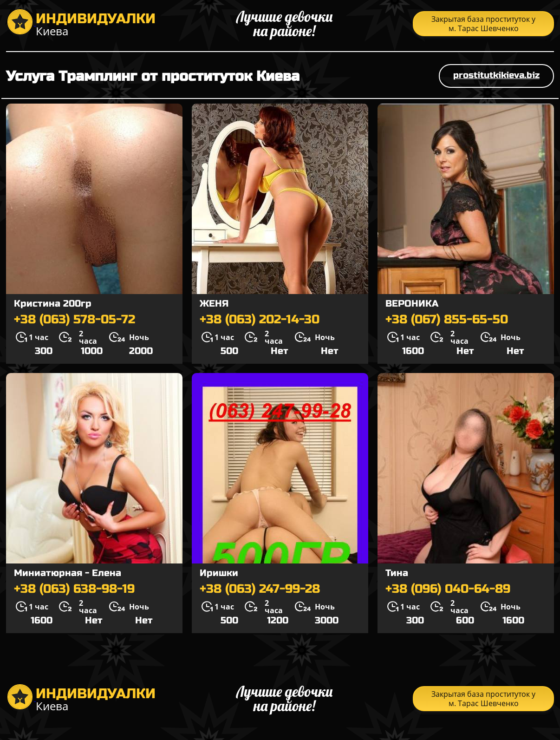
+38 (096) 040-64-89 (448, 589)
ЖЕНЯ (214, 304)
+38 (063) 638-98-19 (74, 589)
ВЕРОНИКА (412, 304)
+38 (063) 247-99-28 (260, 589)
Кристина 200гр (53, 304)
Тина (397, 573)
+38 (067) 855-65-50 (447, 320)
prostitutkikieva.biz (496, 75)
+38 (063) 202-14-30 (260, 320)
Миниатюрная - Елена (68, 573)
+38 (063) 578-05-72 (75, 320)
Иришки (219, 573)
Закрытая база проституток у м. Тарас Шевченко (483, 24)
